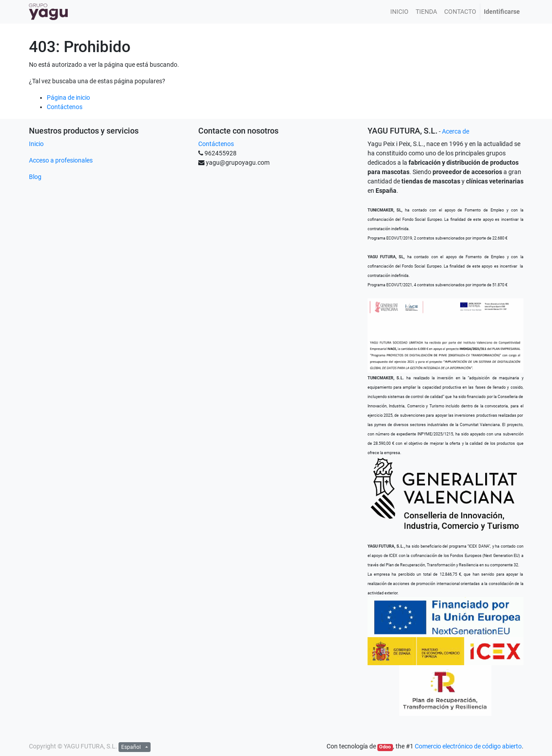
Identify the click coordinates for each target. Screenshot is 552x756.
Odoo (385, 747)
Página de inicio (68, 98)
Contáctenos (65, 107)
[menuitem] (399, 12)
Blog (35, 177)
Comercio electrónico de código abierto (468, 746)
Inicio (36, 144)
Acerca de (456, 131)
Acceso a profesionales (61, 160)
